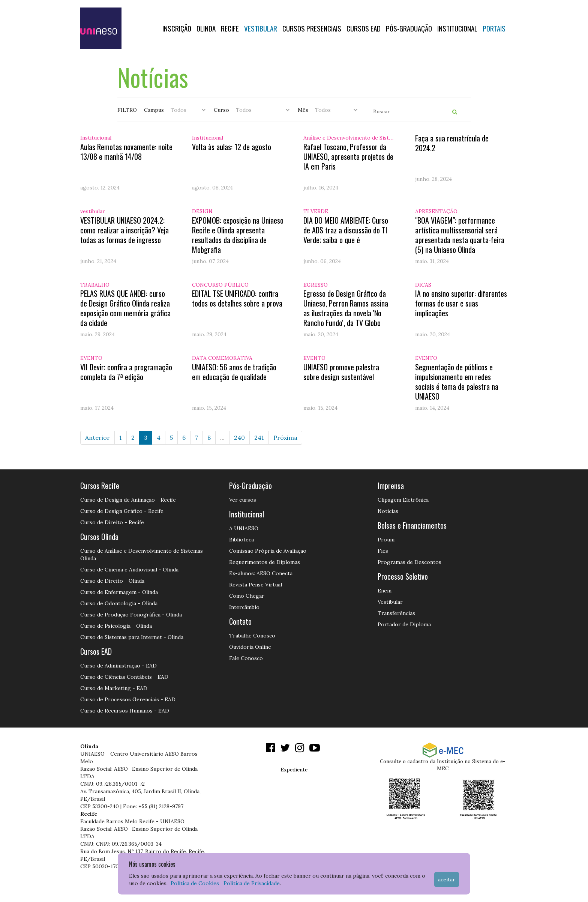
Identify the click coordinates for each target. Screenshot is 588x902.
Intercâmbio (244, 607)
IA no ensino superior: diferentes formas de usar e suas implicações (461, 303)
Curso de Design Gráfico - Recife (122, 511)
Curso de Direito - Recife (112, 522)
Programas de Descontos (409, 562)
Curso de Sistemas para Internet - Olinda (132, 637)
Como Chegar (247, 596)
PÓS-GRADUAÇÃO (409, 28)
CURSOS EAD (364, 28)
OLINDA (206, 28)
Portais (494, 28)
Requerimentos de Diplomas (265, 562)
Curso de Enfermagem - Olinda (119, 592)
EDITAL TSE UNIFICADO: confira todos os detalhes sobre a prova (237, 298)
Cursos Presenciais (312, 28)
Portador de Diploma (404, 624)
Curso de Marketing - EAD (114, 688)
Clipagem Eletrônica (403, 500)
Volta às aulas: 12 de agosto (232, 147)
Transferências (396, 613)
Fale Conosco (246, 658)
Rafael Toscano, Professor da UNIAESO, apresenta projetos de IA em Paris (348, 156)
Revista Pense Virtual (256, 585)
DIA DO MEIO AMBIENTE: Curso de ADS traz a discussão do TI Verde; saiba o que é (346, 230)
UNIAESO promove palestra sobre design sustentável (341, 372)
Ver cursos (243, 500)
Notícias (388, 511)
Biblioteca (241, 540)
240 (239, 437)
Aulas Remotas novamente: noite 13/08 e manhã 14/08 (126, 152)
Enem (385, 591)
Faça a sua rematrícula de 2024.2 (452, 143)
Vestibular (261, 28)
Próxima (285, 437)
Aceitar (447, 879)
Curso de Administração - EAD (118, 666)
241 (259, 437)
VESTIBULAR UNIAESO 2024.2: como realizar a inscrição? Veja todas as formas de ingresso (124, 230)
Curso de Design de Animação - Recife (128, 500)
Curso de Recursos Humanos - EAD (125, 711)
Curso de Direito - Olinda (112, 581)
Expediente (294, 770)
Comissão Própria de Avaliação (268, 551)
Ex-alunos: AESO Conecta (261, 573)
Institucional (457, 28)
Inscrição (177, 28)
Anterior (97, 437)
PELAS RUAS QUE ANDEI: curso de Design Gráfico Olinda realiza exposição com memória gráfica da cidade (125, 308)
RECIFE (230, 28)
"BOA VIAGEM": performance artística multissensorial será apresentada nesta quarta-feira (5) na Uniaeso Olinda (460, 235)
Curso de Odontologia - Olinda (119, 603)
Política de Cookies (195, 883)
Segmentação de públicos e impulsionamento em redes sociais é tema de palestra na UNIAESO (457, 382)
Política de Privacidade (252, 883)
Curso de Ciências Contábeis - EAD (124, 677)
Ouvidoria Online (250, 647)
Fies (383, 551)
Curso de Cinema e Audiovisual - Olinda (129, 570)
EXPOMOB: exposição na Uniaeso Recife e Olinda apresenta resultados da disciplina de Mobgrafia (238, 235)
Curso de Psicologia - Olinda (116, 626)
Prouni (386, 540)
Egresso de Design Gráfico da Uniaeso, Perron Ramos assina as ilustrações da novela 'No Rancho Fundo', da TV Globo (346, 308)
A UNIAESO (244, 528)
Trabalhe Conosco (252, 636)
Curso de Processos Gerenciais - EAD (128, 699)
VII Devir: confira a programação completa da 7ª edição (126, 372)
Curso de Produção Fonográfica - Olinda (131, 615)
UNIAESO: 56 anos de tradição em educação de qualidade (234, 372)
